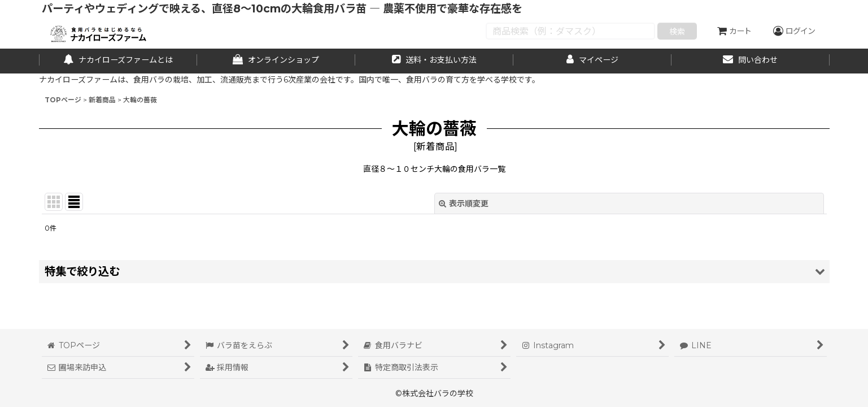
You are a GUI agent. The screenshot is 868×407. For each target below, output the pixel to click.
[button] (434, 272)
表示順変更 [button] (464, 203)
